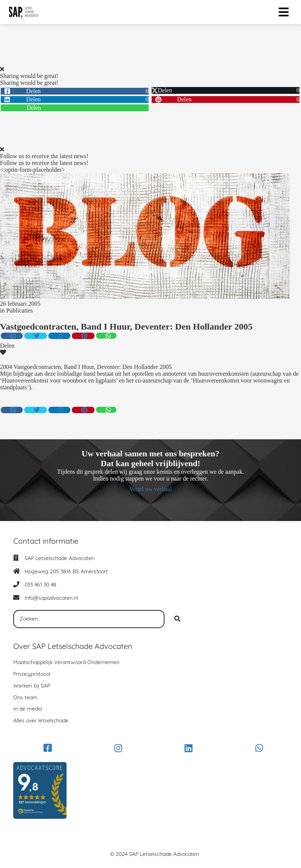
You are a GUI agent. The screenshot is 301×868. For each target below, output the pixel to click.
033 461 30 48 (40, 585)
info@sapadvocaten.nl (51, 598)
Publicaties (19, 310)
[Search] (177, 619)
